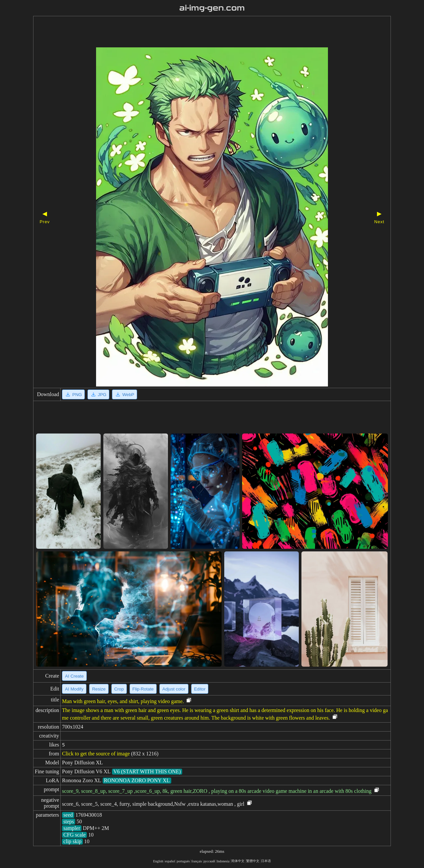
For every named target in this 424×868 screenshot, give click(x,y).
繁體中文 (253, 861)
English (158, 861)
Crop (119, 689)
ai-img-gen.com (212, 8)
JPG (98, 394)
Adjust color (174, 689)
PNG (73, 394)
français (197, 861)
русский (209, 861)
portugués (183, 861)
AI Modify (74, 689)
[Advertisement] (200, 32)
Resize (99, 689)
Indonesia (223, 861)
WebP (125, 394)
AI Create (74, 676)
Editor (200, 689)
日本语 (266, 861)
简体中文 (238, 861)
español (170, 861)
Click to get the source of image (96, 754)
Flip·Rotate (143, 689)
